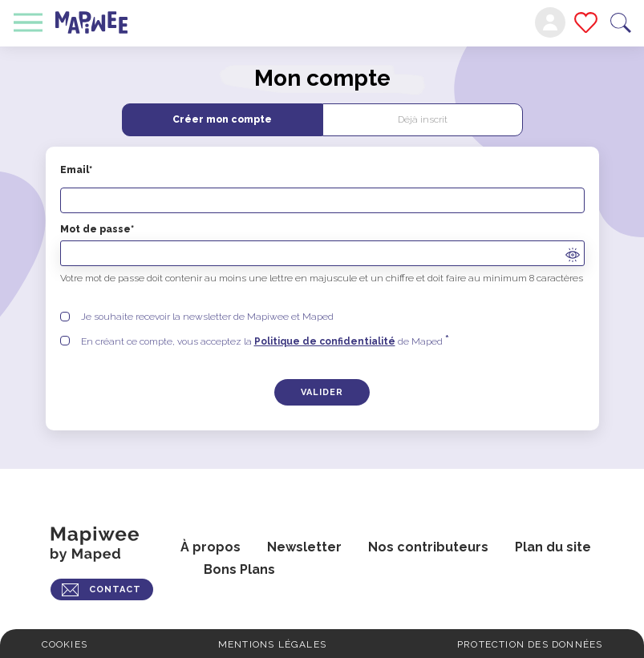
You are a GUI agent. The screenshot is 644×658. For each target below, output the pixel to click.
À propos (211, 547)
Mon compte (550, 22)
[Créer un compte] (322, 392)
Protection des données (530, 644)
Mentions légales (272, 644)
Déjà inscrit (423, 119)
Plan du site (553, 547)
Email (322, 189)
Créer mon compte (222, 119)
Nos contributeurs (428, 547)
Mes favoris (586, 22)
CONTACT (115, 589)
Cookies (65, 644)
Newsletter (304, 547)
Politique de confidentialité (325, 341)
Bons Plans (239, 569)
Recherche (621, 23)
